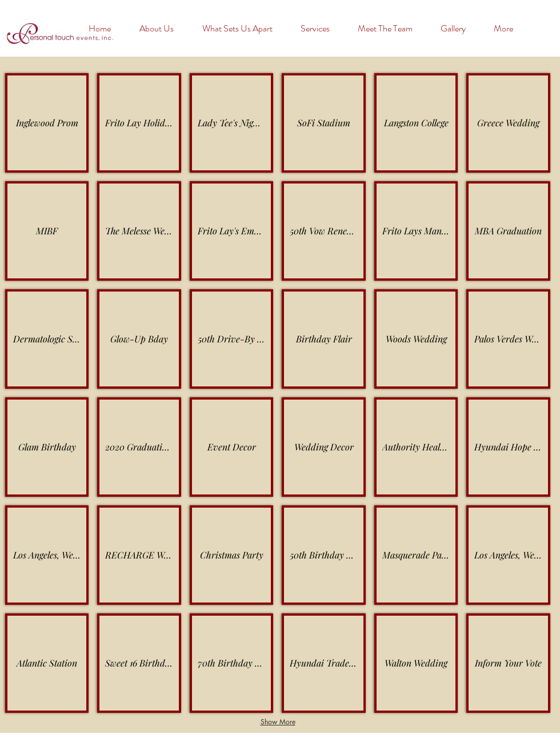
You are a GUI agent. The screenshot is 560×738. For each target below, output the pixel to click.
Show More (278, 722)
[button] (459, 29)
